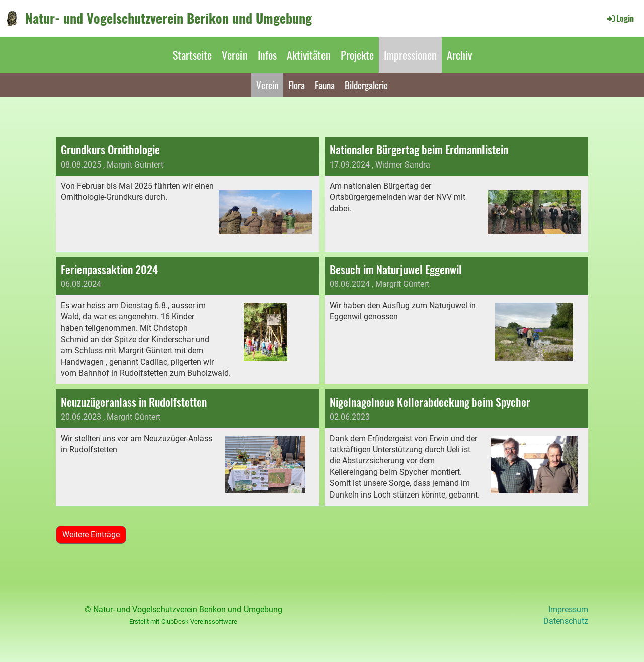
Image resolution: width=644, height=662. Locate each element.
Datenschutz (566, 621)
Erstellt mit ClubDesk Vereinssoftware (183, 622)
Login (620, 18)
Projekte (357, 55)
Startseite (192, 55)
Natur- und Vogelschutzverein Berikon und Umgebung (169, 18)
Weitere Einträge (91, 534)
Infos (267, 55)
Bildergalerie (366, 85)
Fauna (325, 85)
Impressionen (410, 55)
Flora (297, 85)
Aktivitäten (309, 55)
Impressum (568, 609)
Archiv (459, 55)
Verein (235, 55)
